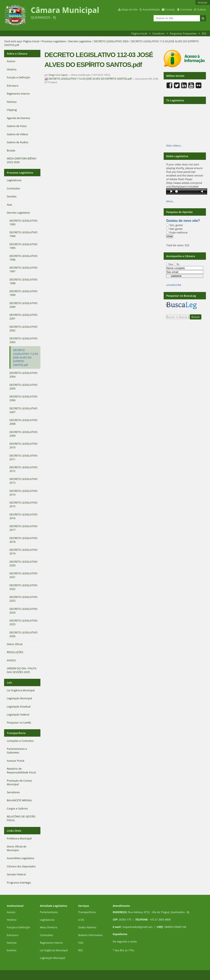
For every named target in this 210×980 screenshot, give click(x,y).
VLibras (202, 9)
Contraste (186, 9)
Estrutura (13, 935)
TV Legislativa (175, 100)
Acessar (203, 2)
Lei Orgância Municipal (54, 950)
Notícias (12, 943)
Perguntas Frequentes (183, 33)
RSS (204, 33)
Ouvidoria (158, 33)
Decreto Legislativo (80, 41)
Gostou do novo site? (183, 221)
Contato (170, 9)
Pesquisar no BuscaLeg (181, 296)
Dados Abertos (87, 927)
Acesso (11, 912)
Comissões (46, 935)
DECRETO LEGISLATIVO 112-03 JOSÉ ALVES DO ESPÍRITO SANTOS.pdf (88, 79)
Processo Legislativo (54, 41)
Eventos (12, 950)
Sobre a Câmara (17, 54)
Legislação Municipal (52, 958)
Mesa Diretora (49, 927)
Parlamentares (49, 912)
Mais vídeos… (174, 145)
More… (170, 201)
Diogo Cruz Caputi (58, 75)
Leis (9, 682)
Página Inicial (139, 33)
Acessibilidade (151, 9)
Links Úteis (14, 831)
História (12, 920)
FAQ (81, 943)
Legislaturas (47, 920)
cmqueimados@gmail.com (137, 927)
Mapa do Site (130, 9)
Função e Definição (18, 927)
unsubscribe (174, 285)
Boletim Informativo (90, 935)
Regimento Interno (51, 943)
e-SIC (81, 920)
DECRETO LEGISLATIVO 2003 (111, 41)
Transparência (16, 733)
